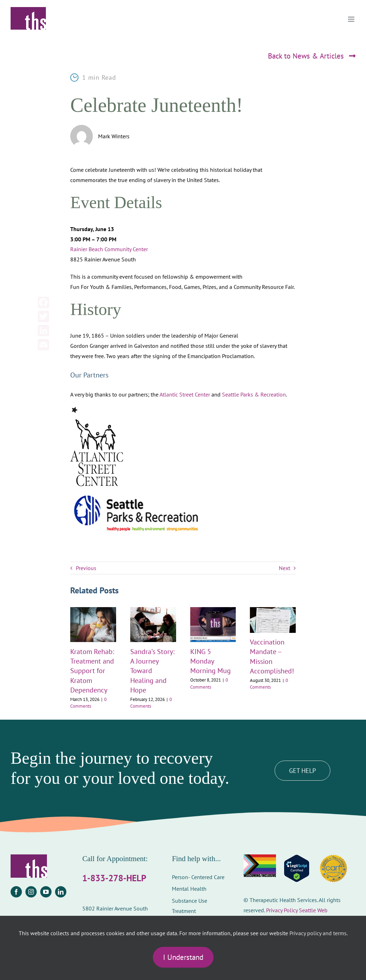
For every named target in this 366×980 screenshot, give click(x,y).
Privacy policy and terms (318, 933)
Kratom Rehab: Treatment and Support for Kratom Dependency (92, 671)
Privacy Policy (282, 910)
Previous (86, 568)
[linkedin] (61, 892)
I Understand (183, 957)
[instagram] (31, 892)
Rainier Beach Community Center (109, 249)
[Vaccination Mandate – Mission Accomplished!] (273, 611)
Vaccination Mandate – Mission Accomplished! (272, 657)
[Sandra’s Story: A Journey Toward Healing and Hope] (153, 611)
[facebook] (16, 892)
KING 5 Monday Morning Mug (211, 661)
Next (284, 568)
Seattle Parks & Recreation (254, 394)
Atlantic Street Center (185, 394)
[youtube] (46, 892)
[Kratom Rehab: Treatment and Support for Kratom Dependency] (93, 611)
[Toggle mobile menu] (352, 19)
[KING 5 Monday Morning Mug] (213, 611)
